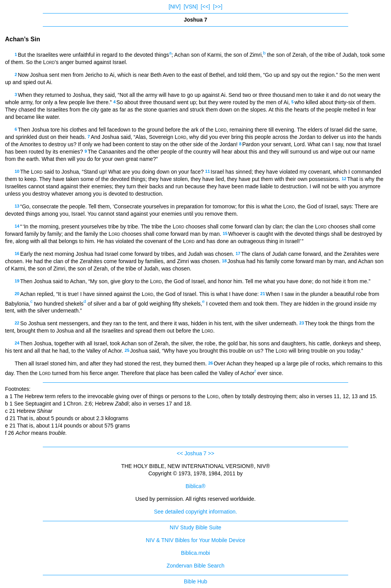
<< (180, 453)
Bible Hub (196, 581)
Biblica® (195, 486)
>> (211, 453)
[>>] (218, 7)
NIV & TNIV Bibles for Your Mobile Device (195, 540)
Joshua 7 (196, 453)
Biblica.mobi (195, 553)
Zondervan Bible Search (195, 566)
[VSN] (191, 7)
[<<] (206, 7)
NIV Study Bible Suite (195, 527)
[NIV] (174, 7)
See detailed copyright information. (195, 512)
